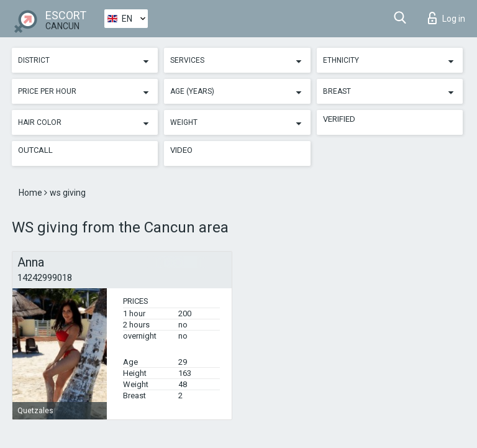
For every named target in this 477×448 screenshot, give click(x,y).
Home (31, 193)
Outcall (35, 150)
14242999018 (45, 278)
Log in (447, 18)
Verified (339, 119)
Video (181, 150)
